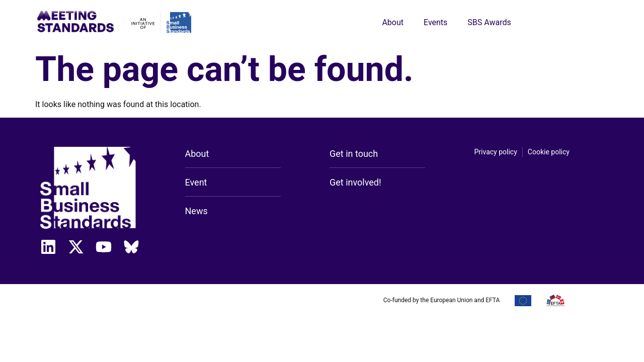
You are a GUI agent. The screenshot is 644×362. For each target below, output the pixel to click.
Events (435, 22)
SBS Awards (489, 22)
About (393, 22)
